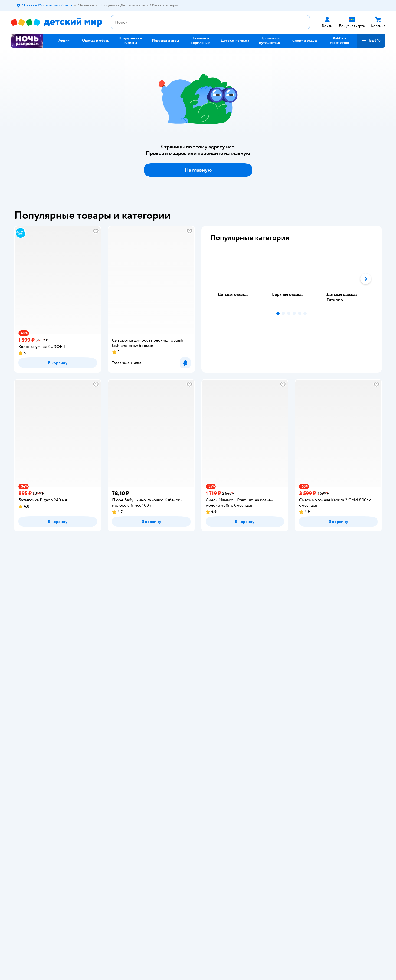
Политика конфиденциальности (131, 664)
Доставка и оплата (120, 632)
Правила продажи (119, 651)
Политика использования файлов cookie (132, 673)
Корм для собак (328, 651)
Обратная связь (117, 688)
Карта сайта (114, 694)
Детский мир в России (30, 738)
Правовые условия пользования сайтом (81, 728)
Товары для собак (329, 645)
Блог (249, 671)
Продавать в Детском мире (127, 638)
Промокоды (115, 658)
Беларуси (80, 738)
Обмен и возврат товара (125, 645)
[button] (371, 41)
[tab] (237, 279)
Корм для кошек (328, 638)
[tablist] (292, 279)
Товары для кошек (330, 632)
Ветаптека (323, 664)
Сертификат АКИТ (120, 681)
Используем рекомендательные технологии (48, 733)
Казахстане (59, 738)
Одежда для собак (330, 658)
